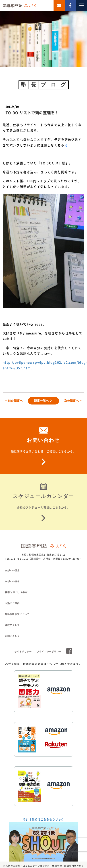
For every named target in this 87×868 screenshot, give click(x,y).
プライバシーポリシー (49, 652)
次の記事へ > (73, 401)
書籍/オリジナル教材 (16, 592)
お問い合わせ (12, 636)
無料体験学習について (17, 614)
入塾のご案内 (12, 603)
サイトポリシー (23, 652)
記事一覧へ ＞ (43, 401)
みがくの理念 (12, 570)
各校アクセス (12, 625)
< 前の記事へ (14, 401)
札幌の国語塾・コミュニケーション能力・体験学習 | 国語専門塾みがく (45, 866)
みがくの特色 (12, 581)
